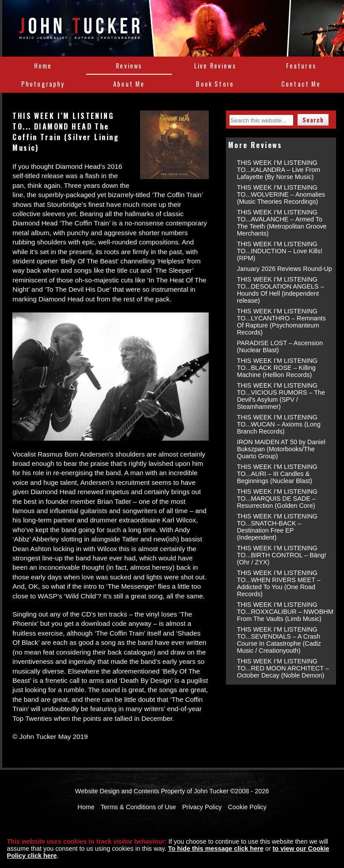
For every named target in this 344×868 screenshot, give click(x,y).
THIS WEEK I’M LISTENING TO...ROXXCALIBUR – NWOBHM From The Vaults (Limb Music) (285, 612)
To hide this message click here (216, 849)
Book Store (215, 84)
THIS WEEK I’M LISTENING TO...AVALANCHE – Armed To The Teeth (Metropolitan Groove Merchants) (282, 223)
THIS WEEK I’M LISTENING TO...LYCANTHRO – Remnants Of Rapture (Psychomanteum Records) (281, 322)
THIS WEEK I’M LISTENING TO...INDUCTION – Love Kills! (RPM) (280, 251)
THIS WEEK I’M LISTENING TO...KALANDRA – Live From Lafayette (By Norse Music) (279, 170)
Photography (43, 84)
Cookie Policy (247, 807)
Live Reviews (215, 66)
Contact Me (301, 84)
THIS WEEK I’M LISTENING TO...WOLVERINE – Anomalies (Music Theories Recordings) (281, 194)
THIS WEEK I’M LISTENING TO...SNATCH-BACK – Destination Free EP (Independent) (277, 527)
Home (43, 66)
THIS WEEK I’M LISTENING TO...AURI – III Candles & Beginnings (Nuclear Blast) (277, 474)
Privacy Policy (202, 807)
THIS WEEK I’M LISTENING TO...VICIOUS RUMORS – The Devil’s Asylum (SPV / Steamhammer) (281, 396)
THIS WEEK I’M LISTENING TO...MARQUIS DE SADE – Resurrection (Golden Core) (277, 499)
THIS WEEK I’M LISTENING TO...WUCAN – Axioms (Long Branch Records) (279, 424)
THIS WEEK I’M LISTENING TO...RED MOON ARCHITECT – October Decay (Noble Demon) (283, 668)
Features (301, 66)
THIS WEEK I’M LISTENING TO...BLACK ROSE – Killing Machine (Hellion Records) (277, 368)
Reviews (129, 66)
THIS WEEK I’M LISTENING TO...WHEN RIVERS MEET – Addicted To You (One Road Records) (279, 583)
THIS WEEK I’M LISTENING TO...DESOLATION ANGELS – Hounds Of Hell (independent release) (281, 290)
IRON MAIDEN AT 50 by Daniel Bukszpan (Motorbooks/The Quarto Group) (281, 449)
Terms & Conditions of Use (138, 807)
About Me (129, 84)
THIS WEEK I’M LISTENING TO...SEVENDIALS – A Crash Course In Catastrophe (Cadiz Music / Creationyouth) (279, 640)
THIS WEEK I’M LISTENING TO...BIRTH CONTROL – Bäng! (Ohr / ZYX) (282, 555)
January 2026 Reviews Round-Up (285, 269)
